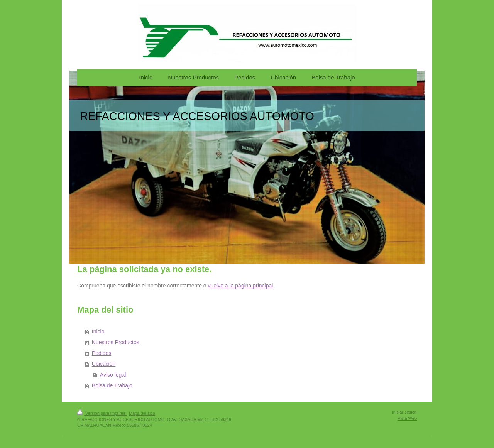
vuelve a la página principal (241, 286)
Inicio (98, 331)
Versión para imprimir (102, 413)
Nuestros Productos (116, 342)
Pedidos (102, 353)
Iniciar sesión (404, 412)
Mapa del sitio (142, 413)
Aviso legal (113, 375)
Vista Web (407, 418)
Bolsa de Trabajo (112, 385)
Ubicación (104, 364)
